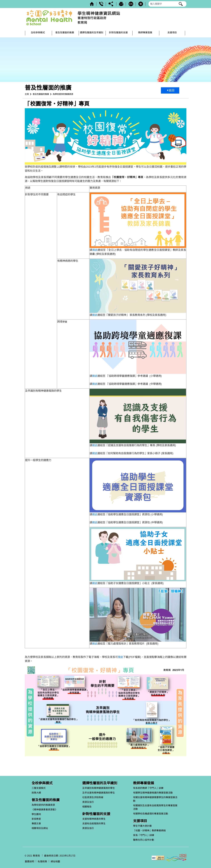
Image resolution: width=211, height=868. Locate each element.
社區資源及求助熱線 (93, 797)
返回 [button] (171, 90)
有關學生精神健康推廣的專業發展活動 (153, 793)
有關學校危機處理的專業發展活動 (151, 814)
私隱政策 (42, 862)
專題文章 (36, 824)
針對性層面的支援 (96, 814)
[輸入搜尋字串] (167, 4)
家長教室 (36, 819)
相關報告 (87, 807)
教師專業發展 (144, 783)
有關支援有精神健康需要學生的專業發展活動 (155, 799)
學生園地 (36, 814)
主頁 (27, 94)
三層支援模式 (39, 788)
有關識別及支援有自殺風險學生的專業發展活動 (155, 807)
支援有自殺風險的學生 (94, 824)
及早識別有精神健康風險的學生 (99, 788)
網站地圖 (55, 862)
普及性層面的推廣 (41, 94)
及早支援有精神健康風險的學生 (99, 793)
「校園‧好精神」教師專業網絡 (149, 831)
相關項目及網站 (40, 828)
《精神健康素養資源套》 (44, 810)
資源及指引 (88, 802)
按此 (95, 250)
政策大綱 (36, 793)
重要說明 (29, 862)
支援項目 (140, 821)
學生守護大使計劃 (142, 826)
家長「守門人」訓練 (144, 835)
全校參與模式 (42, 783)
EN (131, 4)
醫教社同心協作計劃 (144, 840)
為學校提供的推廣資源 (63, 94)
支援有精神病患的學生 (94, 819)
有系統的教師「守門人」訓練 (148, 788)
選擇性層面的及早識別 (100, 783)
